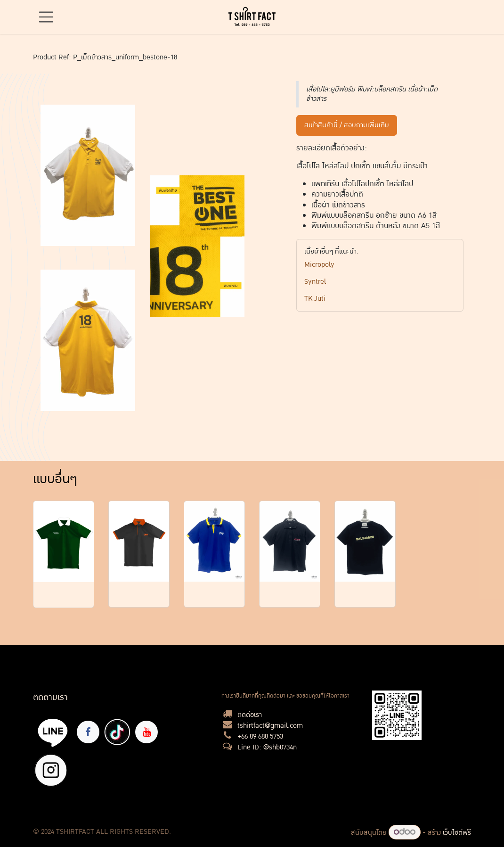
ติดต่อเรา (250, 715)
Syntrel (315, 282)
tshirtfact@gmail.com (270, 726)
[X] (51, 770)
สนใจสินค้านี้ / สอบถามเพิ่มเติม (347, 125)
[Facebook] (88, 732)
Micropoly (319, 265)
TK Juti (315, 299)
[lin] (53, 732)
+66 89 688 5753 (260, 736)
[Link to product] (64, 542)
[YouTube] (146, 732)
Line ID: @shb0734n (267, 747)
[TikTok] (117, 732)
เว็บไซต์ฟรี (457, 833)
